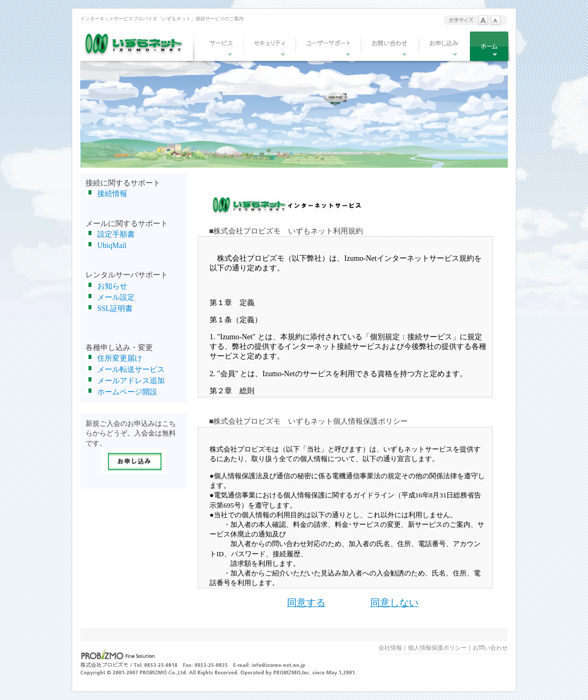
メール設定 (116, 297)
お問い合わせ (490, 648)
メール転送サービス (131, 370)
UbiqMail (112, 246)
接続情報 (112, 194)
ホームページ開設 (127, 392)
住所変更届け (120, 358)
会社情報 (390, 648)
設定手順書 (116, 234)
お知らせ (112, 286)
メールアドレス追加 (131, 381)
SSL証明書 (115, 309)
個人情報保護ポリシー (437, 648)
